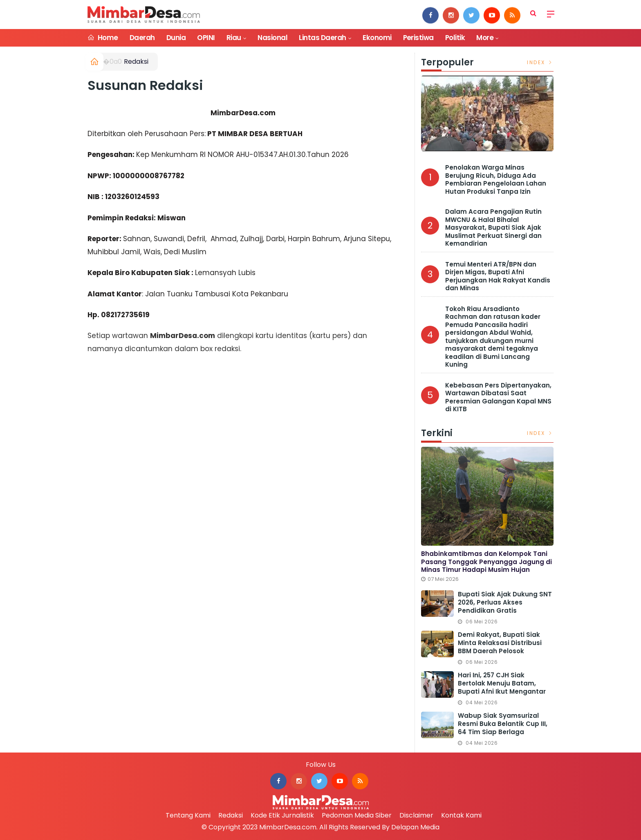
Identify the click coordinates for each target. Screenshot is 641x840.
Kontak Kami (461, 815)
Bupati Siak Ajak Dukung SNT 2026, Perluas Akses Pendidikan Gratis (505, 602)
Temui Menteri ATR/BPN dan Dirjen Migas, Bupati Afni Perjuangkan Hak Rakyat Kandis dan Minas (498, 276)
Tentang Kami (188, 815)
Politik (455, 38)
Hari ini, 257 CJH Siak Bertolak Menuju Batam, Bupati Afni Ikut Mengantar (502, 683)
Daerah (142, 38)
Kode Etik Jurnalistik (282, 815)
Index (540, 62)
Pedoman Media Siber (357, 815)
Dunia (176, 38)
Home (103, 38)
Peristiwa (418, 38)
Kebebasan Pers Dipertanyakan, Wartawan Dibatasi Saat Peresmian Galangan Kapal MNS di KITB (498, 397)
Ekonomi (377, 38)
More (485, 38)
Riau (234, 38)
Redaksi (136, 62)
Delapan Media (415, 827)
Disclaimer (416, 815)
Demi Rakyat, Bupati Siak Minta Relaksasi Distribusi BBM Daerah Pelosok (500, 643)
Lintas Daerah (322, 38)
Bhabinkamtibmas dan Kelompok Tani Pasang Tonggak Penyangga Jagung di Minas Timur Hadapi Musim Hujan (486, 562)
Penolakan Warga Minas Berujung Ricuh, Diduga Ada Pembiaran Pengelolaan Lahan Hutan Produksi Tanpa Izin (496, 179)
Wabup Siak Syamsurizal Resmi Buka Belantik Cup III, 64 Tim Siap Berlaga (503, 724)
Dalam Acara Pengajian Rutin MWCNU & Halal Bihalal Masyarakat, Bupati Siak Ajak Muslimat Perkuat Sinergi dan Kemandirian (493, 227)
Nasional (272, 38)
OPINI (206, 38)
